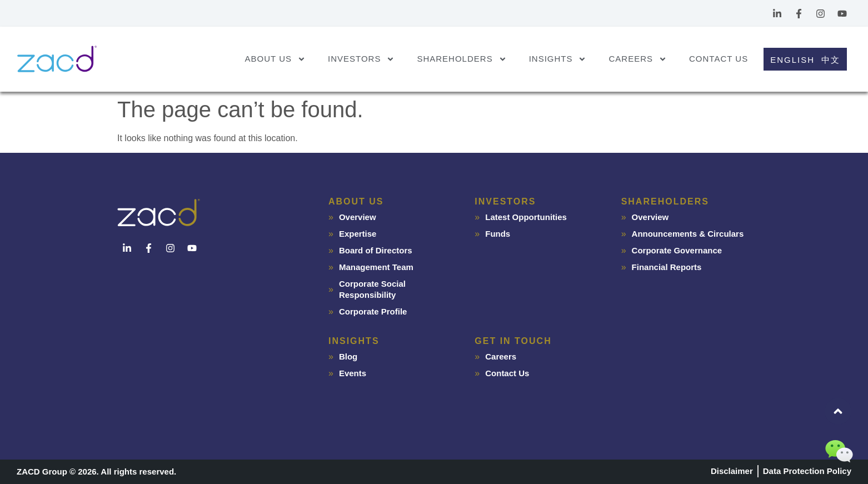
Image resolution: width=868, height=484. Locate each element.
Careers (638, 59)
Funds (498, 234)
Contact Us (719, 59)
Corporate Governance (677, 250)
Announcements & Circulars (688, 234)
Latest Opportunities (526, 217)
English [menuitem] (792, 60)
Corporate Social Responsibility (372, 289)
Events (353, 373)
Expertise (358, 234)
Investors (361, 59)
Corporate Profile (373, 311)
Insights (558, 59)
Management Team (376, 267)
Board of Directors (376, 250)
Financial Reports (667, 267)
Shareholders (462, 59)
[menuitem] (791, 59)
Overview (358, 217)
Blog (348, 356)
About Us (275, 59)
